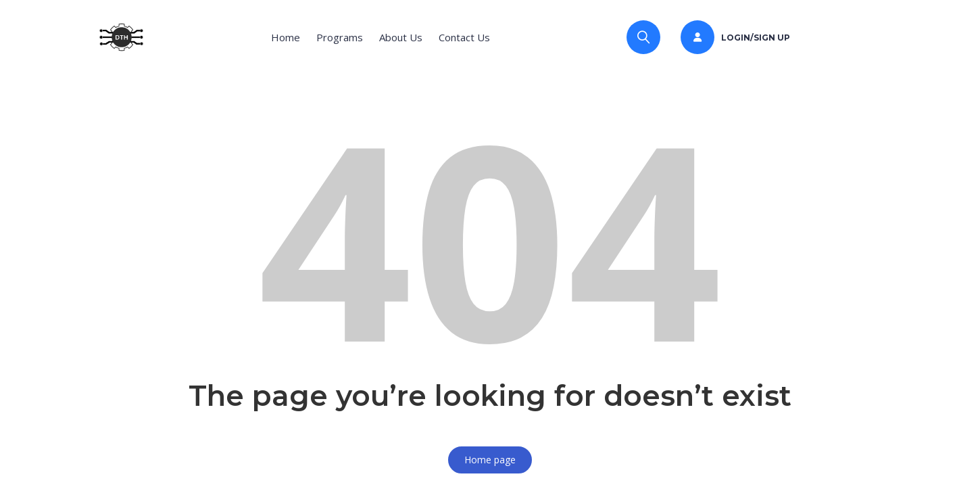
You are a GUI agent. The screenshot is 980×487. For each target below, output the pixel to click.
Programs (340, 37)
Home (286, 37)
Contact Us (464, 37)
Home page (490, 460)
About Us (401, 37)
